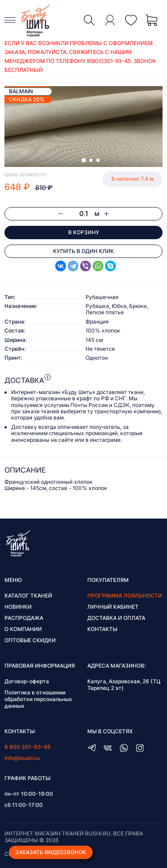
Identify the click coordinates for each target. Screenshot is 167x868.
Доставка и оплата (116, 618)
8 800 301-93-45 (27, 747)
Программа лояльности (125, 596)
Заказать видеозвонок (51, 852)
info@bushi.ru (22, 758)
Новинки (18, 607)
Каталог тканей (28, 596)
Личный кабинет (113, 607)
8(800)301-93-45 (109, 61)
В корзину (84, 232)
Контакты (102, 629)
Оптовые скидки (30, 640)
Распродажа (24, 618)
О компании (23, 629)
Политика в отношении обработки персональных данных (38, 699)
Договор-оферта (27, 681)
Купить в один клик (83, 251)
